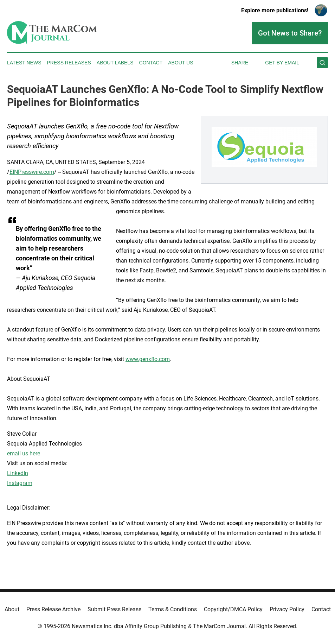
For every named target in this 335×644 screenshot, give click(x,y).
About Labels (115, 63)
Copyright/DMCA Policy (233, 609)
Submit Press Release (114, 609)
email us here (24, 453)
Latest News (24, 63)
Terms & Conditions (173, 609)
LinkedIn (18, 473)
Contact (151, 63)
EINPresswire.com (32, 172)
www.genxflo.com (148, 359)
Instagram (20, 483)
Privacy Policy (287, 609)
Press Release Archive (53, 609)
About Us (181, 63)
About (12, 609)
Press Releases (69, 63)
